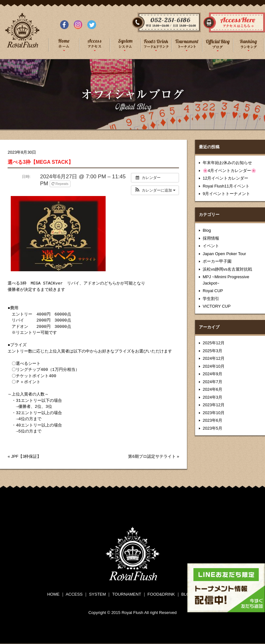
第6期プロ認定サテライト (152, 456)
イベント (211, 246)
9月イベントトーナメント (226, 194)
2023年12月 (214, 405)
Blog (207, 230)
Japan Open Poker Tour (224, 254)
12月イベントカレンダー (225, 178)
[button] (155, 190)
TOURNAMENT (127, 594)
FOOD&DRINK (161, 594)
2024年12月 (214, 358)
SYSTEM (97, 594)
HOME (53, 594)
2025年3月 (213, 351)
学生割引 (211, 299)
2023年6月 (213, 420)
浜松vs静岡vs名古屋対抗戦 (227, 269)
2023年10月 (214, 413)
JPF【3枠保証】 (26, 456)
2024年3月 (213, 397)
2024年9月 (213, 374)
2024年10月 (214, 366)
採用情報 (211, 238)
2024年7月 (213, 382)
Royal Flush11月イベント (226, 186)
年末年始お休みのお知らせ (227, 163)
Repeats (60, 184)
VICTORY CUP (217, 306)
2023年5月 (213, 428)
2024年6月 (213, 389)
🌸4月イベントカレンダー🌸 (229, 171)
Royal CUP (213, 291)
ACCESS (74, 594)
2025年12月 (214, 343)
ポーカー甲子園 (217, 261)
